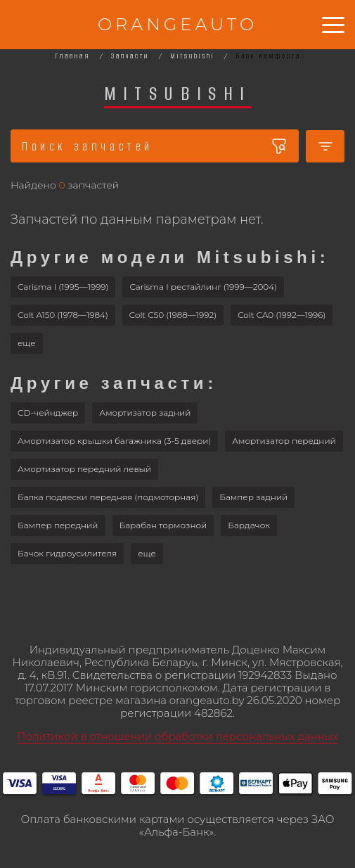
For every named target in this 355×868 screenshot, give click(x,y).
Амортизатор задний (145, 413)
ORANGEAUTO (177, 24)
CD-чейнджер (48, 413)
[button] (27, 343)
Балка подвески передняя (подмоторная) (108, 497)
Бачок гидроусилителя (67, 553)
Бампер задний (253, 497)
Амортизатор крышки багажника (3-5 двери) (114, 441)
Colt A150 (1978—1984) (63, 315)
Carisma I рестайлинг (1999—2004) (203, 287)
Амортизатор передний (284, 441)
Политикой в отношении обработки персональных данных (177, 736)
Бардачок (249, 525)
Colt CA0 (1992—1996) (282, 315)
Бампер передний (58, 525)
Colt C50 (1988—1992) (173, 315)
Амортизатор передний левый (84, 469)
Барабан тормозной (163, 525)
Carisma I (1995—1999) (63, 287)
